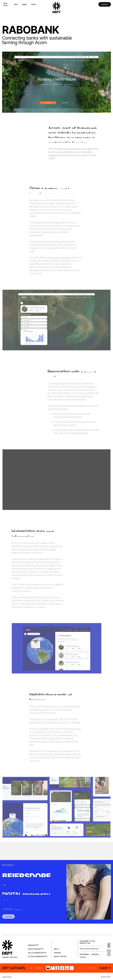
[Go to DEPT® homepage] (56, 8)
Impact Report (60, 956)
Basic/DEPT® (33, 945)
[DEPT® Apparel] (56, 968)
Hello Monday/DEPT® (37, 953)
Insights (24, 4)
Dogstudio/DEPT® (36, 949)
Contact (105, 4)
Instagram (84, 954)
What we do (6, 4)
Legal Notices (7, 977)
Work (16, 4)
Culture (33, 4)
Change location (10, 957)
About (56, 949)
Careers (57, 953)
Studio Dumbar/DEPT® (38, 956)
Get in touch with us (89, 949)
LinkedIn (95, 954)
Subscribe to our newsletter (87, 942)
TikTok (83, 957)
